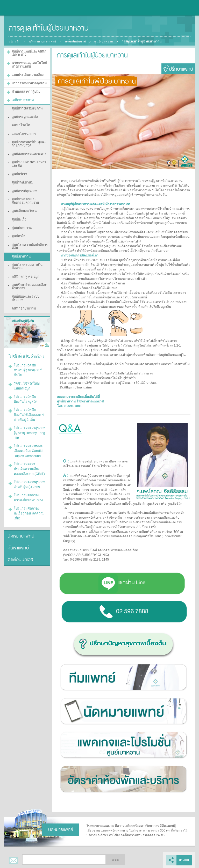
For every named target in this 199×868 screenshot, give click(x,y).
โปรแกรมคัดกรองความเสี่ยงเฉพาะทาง (29, 467)
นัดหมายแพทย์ (20, 499)
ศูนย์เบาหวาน (105, 41)
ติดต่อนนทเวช (19, 521)
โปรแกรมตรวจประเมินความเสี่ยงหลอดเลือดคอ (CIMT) (28, 440)
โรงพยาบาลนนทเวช (18, 8)
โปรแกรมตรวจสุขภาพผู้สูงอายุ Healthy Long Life (29, 406)
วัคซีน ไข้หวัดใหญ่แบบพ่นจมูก (29, 362)
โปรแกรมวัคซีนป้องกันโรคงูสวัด (28, 374)
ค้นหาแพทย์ (17, 510)
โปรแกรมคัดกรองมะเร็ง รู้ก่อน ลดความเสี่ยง (29, 480)
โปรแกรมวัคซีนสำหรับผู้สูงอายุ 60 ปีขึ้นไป (29, 349)
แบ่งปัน (184, 860)
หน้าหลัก (14, 41)
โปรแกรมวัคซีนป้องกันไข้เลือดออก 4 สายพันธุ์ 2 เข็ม (29, 389)
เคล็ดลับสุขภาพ (76, 41)
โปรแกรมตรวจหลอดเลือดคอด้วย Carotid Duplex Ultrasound (27, 423)
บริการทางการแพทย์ (43, 41)
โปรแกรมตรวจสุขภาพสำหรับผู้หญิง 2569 (28, 455)
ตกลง (115, 860)
